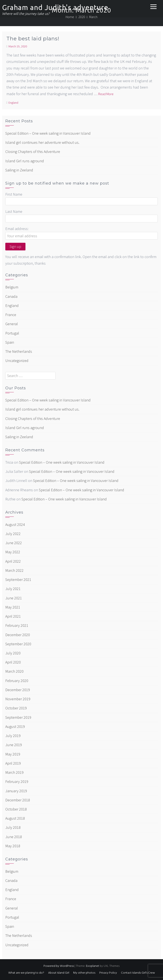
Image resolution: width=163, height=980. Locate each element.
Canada (11, 296)
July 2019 (13, 736)
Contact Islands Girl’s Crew (138, 973)
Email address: (17, 229)
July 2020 (13, 653)
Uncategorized (17, 361)
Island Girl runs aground (25, 161)
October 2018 (16, 809)
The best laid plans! (33, 39)
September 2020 (18, 644)
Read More (106, 94)
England (13, 103)
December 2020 (18, 635)
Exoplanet (93, 966)
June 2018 (14, 837)
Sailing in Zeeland (19, 170)
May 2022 (13, 552)
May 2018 (13, 846)
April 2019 (13, 763)
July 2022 (13, 534)
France (11, 315)
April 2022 (13, 561)
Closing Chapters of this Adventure (33, 152)
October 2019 (16, 708)
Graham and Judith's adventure (55, 7)
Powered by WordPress (59, 966)
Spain (10, 342)
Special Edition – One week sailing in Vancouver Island (48, 133)
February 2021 (17, 625)
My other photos (84, 973)
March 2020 (14, 671)
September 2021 (18, 580)
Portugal (12, 333)
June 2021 (14, 598)
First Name (14, 194)
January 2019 (16, 791)
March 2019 (14, 772)
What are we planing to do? (26, 973)
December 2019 (18, 690)
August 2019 (15, 727)
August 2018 (15, 818)
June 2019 (14, 745)
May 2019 (13, 754)
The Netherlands (19, 351)
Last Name (14, 211)
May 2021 (13, 607)
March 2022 (14, 570)
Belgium (12, 287)
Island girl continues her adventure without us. (42, 142)
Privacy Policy (108, 973)
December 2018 (18, 800)
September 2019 (18, 717)
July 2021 (13, 589)
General (12, 324)
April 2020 (13, 662)
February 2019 (17, 782)
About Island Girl (59, 973)
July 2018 (13, 827)
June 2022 (14, 543)
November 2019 (18, 699)
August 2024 (15, 525)
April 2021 (13, 616)
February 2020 (17, 681)
